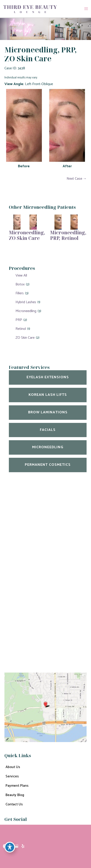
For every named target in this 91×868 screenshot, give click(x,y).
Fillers (20, 293)
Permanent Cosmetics (48, 465)
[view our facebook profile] (4, 846)
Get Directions (16, 616)
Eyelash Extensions (48, 377)
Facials (48, 430)
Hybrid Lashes (26, 302)
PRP (19, 320)
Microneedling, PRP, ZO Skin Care (41, 54)
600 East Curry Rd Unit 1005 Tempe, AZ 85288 (36, 579)
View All (21, 276)
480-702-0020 (32, 593)
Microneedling (26, 311)
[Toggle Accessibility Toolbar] (10, 847)
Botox (20, 284)
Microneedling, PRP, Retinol (68, 235)
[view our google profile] (16, 846)
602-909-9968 (34, 604)
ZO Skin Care (25, 338)
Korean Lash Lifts (48, 395)
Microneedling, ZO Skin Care (27, 235)
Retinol (21, 329)
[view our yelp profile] (23, 846)
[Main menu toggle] (86, 9)
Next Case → (77, 179)
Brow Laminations (48, 412)
